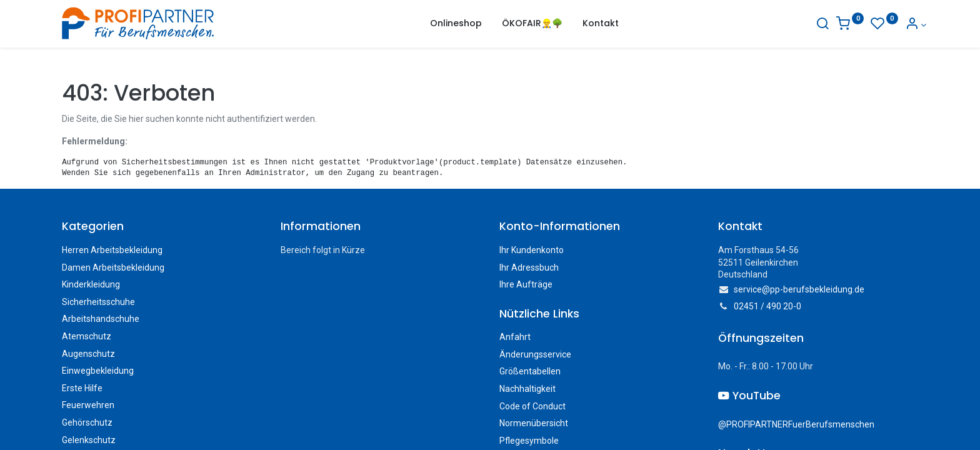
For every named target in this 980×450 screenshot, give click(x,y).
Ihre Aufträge (526, 284)
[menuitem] (456, 24)
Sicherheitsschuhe (98, 302)
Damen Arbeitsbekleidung (113, 267)
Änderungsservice (535, 354)
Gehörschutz (87, 422)
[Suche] (814, 25)
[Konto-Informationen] (907, 25)
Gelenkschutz (89, 440)
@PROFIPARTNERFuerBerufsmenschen (796, 424)
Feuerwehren (88, 405)
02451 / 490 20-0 (767, 306)
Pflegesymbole (529, 441)
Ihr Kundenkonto (532, 250)
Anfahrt (515, 337)
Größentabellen (530, 371)
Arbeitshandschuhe (101, 319)
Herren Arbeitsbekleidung (112, 250)
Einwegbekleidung (98, 371)
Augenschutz (88, 354)
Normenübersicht (534, 423)
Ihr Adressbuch (529, 267)
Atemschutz (87, 336)
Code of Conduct (532, 406)
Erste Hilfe (82, 388)
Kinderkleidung (91, 284)
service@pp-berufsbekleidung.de (799, 289)
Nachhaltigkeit (527, 389)
